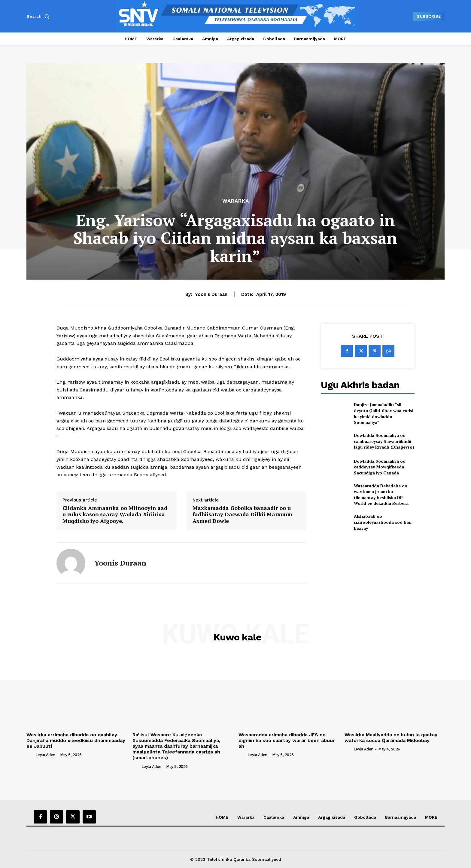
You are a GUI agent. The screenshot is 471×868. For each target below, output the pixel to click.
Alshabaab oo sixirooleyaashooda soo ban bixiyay (383, 522)
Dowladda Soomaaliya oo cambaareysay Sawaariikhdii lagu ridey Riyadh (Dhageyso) (384, 441)
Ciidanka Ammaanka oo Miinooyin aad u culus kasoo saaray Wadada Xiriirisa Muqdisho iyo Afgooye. (115, 515)
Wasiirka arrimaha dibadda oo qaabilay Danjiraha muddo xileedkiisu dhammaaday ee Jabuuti (76, 740)
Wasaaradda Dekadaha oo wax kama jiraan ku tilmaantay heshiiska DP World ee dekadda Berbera (381, 495)
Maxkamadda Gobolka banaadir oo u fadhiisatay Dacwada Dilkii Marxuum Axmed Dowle (242, 515)
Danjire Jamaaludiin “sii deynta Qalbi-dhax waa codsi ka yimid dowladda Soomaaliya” (384, 413)
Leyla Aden (45, 755)
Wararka (236, 201)
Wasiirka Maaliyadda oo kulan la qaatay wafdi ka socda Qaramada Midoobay (391, 738)
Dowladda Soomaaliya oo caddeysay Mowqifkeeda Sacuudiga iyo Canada (380, 467)
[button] (39, 16)
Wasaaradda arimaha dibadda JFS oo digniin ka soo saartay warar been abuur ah (287, 740)
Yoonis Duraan (211, 294)
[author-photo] (30, 755)
